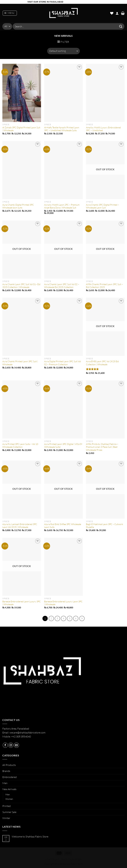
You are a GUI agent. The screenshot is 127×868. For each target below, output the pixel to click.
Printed (7, 806)
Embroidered (10, 777)
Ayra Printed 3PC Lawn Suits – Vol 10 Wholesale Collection (20, 445)
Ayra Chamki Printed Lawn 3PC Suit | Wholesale (20, 363)
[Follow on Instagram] (11, 745)
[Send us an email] (16, 745)
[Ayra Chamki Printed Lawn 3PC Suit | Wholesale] (22, 327)
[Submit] (121, 26)
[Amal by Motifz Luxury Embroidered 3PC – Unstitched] (105, 93)
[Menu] (10, 13)
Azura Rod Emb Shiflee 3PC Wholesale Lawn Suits (63, 526)
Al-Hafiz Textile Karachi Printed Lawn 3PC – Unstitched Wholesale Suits (62, 129)
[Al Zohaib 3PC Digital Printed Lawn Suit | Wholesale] (22, 93)
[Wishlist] (112, 13)
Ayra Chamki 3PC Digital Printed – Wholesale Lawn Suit (103, 206)
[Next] (82, 618)
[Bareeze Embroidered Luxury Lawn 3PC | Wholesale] (64, 567)
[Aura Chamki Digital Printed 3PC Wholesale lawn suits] (22, 170)
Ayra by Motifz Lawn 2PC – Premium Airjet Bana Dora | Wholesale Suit (62, 206)
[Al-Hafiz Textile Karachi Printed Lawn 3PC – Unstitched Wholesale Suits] (64, 93)
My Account (52, 859)
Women (9, 799)
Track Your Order (71, 859)
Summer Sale (9, 812)
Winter (6, 818)
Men (5, 783)
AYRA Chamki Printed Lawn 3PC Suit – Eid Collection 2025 (104, 286)
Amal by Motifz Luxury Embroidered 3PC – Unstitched (103, 129)
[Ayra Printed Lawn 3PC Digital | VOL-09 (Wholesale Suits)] (64, 409)
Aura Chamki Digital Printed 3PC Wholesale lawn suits (18, 206)
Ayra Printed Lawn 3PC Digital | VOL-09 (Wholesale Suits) (63, 445)
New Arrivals (9, 789)
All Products (9, 765)
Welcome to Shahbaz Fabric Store (30, 836)
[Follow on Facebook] (5, 745)
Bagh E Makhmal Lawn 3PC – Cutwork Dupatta (105, 526)
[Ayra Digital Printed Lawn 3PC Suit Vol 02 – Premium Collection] (64, 327)
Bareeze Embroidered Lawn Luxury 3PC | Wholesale (22, 603)
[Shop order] (64, 51)
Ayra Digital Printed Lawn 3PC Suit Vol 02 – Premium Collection (63, 363)
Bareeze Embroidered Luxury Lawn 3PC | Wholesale (63, 603)
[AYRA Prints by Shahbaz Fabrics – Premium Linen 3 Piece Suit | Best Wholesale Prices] (105, 409)
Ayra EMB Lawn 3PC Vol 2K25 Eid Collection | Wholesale (102, 363)
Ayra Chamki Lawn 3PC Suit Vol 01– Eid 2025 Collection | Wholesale (21, 286)
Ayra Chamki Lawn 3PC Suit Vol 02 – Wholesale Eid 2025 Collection (62, 286)
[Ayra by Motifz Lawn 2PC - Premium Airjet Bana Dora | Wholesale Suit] (64, 170)
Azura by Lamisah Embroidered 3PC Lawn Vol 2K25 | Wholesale (20, 526)
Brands (6, 771)
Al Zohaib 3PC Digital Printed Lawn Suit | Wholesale (21, 129)
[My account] (117, 13)
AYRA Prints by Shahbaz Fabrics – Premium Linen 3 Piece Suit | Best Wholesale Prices (102, 447)
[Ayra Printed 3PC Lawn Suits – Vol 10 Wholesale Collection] (22, 409)
